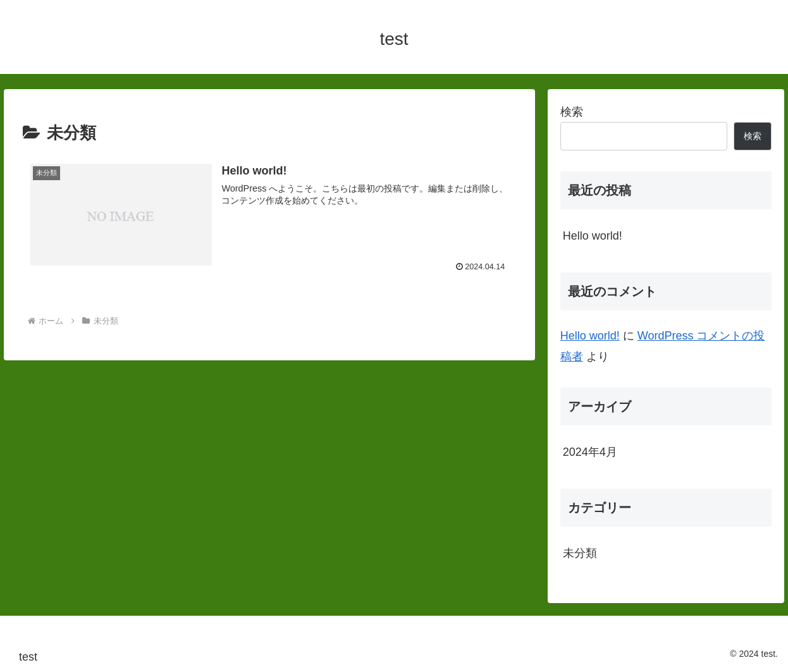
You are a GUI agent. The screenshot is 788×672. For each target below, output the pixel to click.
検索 (572, 112)
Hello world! (593, 236)
